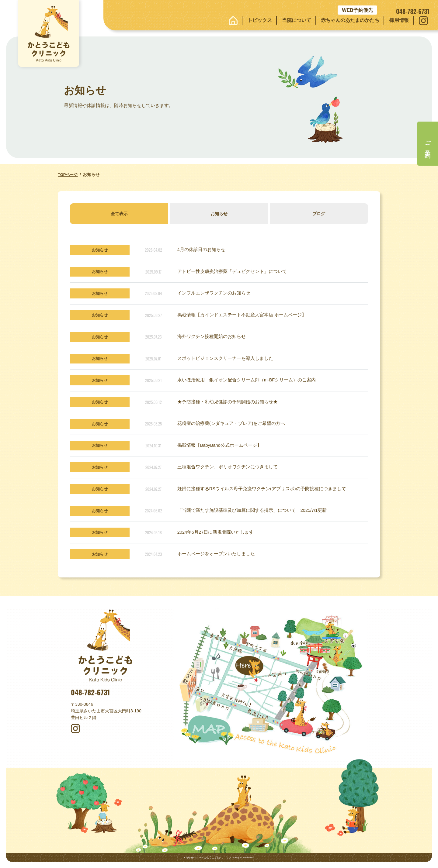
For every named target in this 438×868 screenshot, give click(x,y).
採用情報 (399, 20)
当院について (297, 20)
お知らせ (219, 214)
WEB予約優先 (357, 10)
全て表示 (119, 214)
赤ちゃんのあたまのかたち (350, 20)
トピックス (260, 20)
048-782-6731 (90, 692)
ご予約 (428, 144)
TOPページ (68, 175)
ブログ (319, 214)
